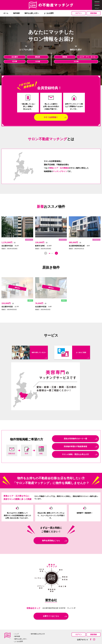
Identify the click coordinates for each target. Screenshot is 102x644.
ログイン (79, 13)
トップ (17, 623)
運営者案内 (36, 637)
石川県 (15, 61)
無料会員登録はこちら (51, 529)
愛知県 (38, 57)
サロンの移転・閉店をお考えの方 (75, 443)
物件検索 (16, 13)
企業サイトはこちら (51, 605)
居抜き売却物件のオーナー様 (75, 427)
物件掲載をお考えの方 (38, 623)
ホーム (6, 13)
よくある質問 (49, 13)
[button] (49, 253)
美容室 (65, 57)
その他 (38, 61)
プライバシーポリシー (52, 637)
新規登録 (94, 13)
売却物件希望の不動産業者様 (75, 435)
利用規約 (66, 637)
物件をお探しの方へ (32, 13)
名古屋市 (15, 57)
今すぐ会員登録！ (51, 117)
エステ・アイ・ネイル (87, 57)
